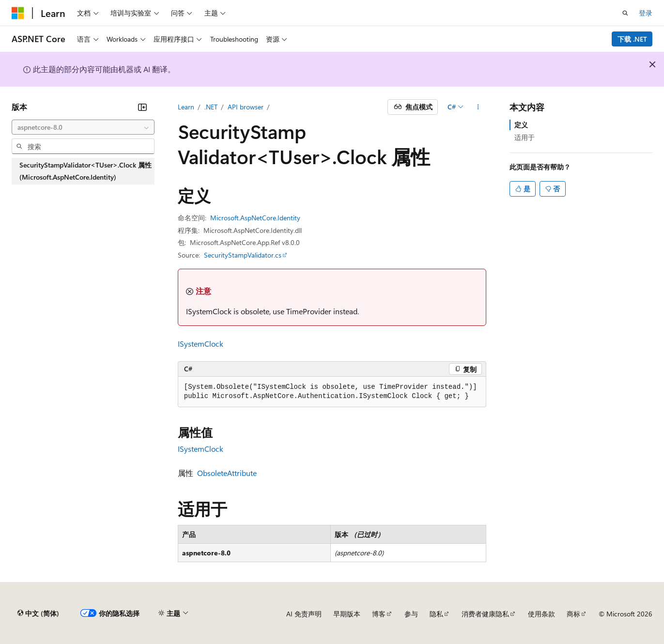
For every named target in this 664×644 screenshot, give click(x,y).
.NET (211, 107)
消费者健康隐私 (485, 614)
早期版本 (347, 614)
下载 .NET (632, 39)
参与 (411, 614)
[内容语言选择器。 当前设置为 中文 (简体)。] (38, 613)
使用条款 (541, 614)
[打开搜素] (625, 13)
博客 (379, 614)
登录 (646, 13)
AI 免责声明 (304, 614)
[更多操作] (478, 107)
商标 (573, 614)
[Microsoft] (18, 13)
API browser (246, 107)
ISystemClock (201, 344)
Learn (186, 107)
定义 (521, 125)
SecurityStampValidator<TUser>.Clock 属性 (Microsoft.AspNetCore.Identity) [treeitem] (85, 171)
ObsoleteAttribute (227, 473)
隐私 (436, 614)
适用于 (525, 137)
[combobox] (83, 127)
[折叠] (142, 107)
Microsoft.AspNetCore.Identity (255, 218)
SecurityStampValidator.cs (243, 255)
